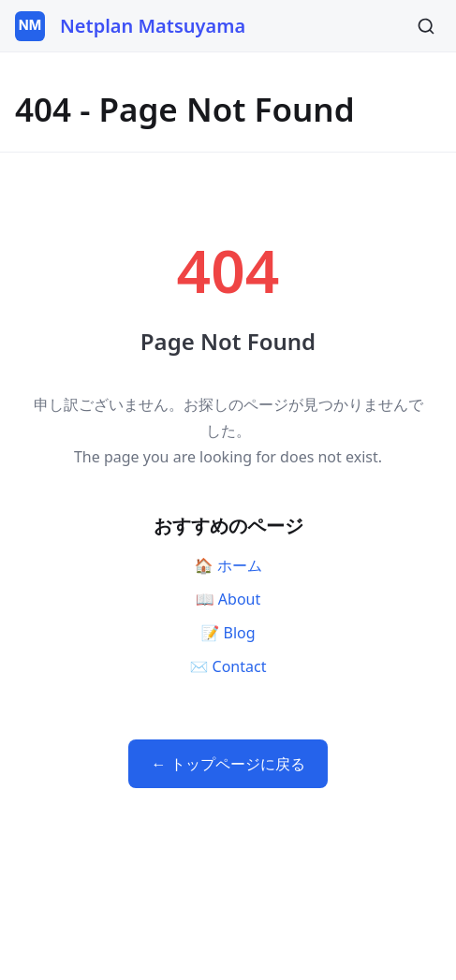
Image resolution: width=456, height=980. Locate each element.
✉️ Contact (228, 666)
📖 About (228, 599)
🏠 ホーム (228, 565)
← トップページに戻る (228, 764)
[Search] (426, 26)
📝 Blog (228, 633)
